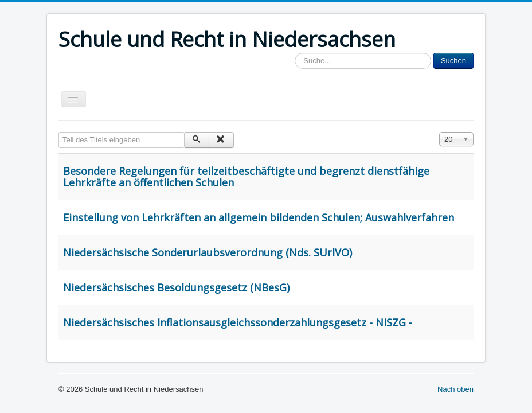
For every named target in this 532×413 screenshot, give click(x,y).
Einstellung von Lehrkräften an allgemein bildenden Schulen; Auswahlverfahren (259, 217)
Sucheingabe (295, 53)
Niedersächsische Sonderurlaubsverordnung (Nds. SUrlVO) (208, 252)
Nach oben (455, 389)
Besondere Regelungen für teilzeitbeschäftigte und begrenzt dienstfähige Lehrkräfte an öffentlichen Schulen (246, 177)
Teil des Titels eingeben (59, 132)
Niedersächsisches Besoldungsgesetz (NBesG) (176, 287)
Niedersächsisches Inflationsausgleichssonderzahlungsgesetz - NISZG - (238, 322)
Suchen (453, 61)
